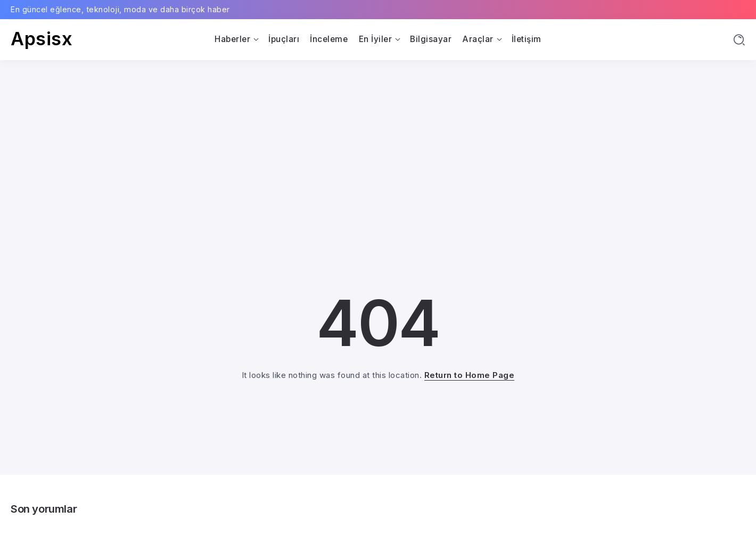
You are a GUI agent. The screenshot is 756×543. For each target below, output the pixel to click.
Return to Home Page (470, 375)
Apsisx (42, 39)
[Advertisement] (378, 140)
